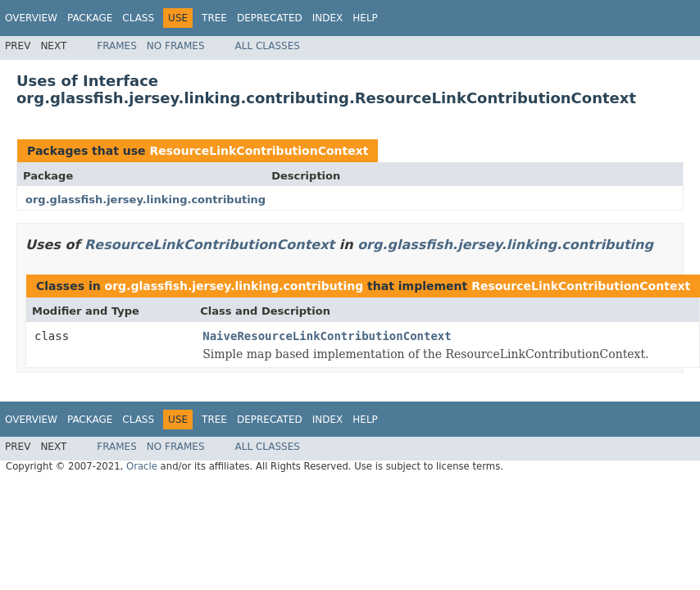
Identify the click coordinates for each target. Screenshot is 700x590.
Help (365, 18)
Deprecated (270, 18)
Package (90, 18)
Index (328, 18)
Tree (214, 18)
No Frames (176, 46)
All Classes (268, 46)
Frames (117, 46)
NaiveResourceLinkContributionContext (327, 336)
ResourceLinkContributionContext (259, 151)
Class (138, 18)
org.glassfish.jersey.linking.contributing (145, 200)
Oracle (142, 466)
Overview (31, 18)
